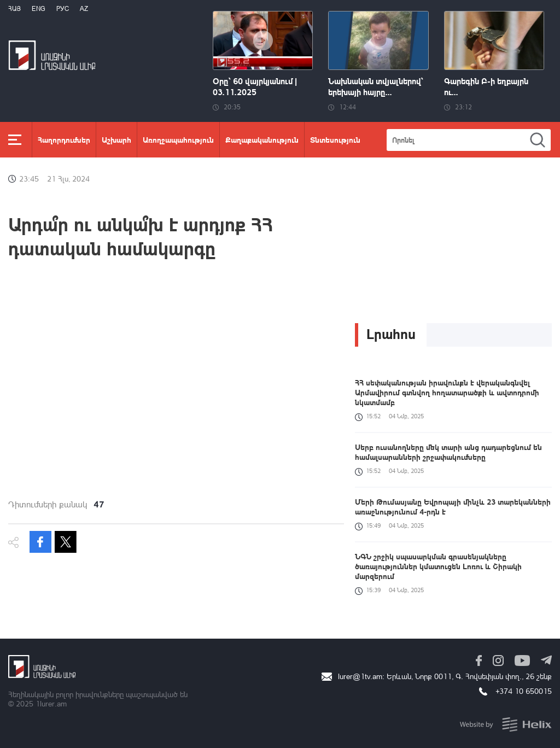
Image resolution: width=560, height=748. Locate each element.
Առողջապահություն (178, 139)
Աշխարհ (116, 139)
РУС (63, 8)
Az (84, 8)
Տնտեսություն (335, 139)
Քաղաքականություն (262, 139)
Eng (39, 8)
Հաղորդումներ (64, 139)
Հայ (14, 8)
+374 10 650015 (524, 691)
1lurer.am (51, 703)
